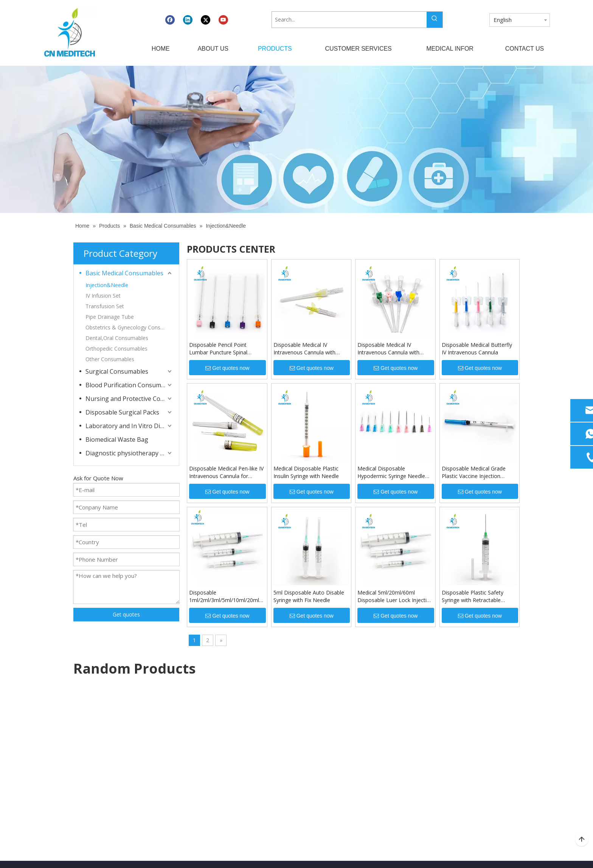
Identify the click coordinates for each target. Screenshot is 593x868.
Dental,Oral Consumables (117, 338)
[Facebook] (170, 20)
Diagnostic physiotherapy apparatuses (129, 453)
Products (183, 752)
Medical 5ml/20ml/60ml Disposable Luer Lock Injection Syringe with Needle (395, 596)
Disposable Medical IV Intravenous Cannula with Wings (304, 349)
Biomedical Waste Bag (117, 439)
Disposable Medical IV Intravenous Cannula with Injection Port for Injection (390, 349)
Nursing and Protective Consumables (129, 399)
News (179, 780)
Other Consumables (110, 359)
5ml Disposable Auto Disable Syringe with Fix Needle (309, 596)
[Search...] (349, 20)
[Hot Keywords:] (435, 20)
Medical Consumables (327, 738)
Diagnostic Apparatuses (329, 725)
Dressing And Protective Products (342, 752)
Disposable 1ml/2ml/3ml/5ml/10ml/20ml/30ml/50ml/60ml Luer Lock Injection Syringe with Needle (227, 596)
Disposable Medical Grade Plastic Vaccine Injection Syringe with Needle (474, 472)
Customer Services (195, 766)
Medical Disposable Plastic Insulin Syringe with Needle (306, 472)
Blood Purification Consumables (129, 385)
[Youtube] (223, 20)
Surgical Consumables (117, 371)
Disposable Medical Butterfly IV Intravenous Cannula (477, 349)
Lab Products (317, 766)
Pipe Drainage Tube (110, 317)
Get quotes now (227, 368)
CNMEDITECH (247, 855)
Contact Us (185, 793)
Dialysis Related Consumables (337, 780)
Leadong (401, 855)
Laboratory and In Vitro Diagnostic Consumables (129, 426)
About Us (183, 738)
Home (179, 725)
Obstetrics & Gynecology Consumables (129, 327)
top (582, 840)
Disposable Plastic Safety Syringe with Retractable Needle (473, 596)
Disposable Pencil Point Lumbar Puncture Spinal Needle (218, 349)
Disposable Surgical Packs (122, 412)
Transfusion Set (105, 306)
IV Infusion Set (103, 296)
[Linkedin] (188, 20)
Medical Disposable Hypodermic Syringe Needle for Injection (391, 472)
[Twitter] (206, 20)
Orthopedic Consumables (116, 349)
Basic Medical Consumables (124, 273)
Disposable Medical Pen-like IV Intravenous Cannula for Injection (226, 472)
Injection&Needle (107, 285)
